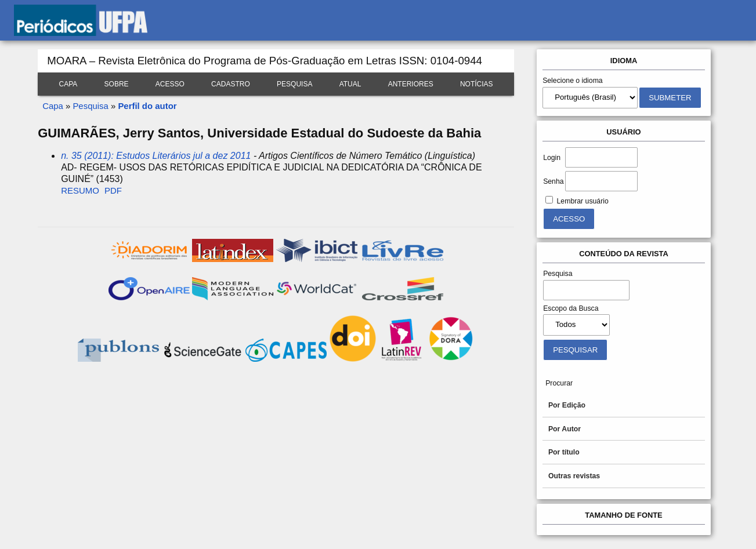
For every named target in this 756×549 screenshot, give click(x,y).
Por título (564, 452)
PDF (113, 190)
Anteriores (411, 84)
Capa (68, 84)
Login (552, 158)
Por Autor (565, 429)
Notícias (477, 84)
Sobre (117, 84)
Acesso (170, 84)
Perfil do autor (147, 106)
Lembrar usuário (583, 201)
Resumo (80, 190)
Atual (350, 84)
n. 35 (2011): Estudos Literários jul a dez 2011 (156, 156)
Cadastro (231, 84)
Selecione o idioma (573, 81)
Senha (553, 181)
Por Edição (567, 405)
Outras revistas (574, 476)
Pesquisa (294, 84)
